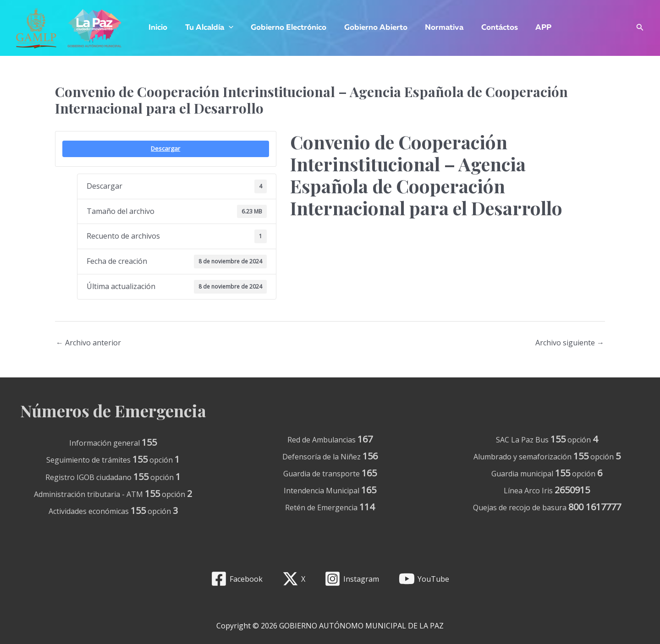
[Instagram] (352, 579)
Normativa (435, 28)
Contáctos (488, 28)
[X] (294, 579)
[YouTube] (424, 579)
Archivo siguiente (570, 343)
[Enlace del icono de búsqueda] (640, 28)
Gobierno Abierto (368, 28)
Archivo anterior (88, 343)
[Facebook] (236, 579)
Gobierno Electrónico (283, 28)
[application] (225, 28)
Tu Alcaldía (206, 28)
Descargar (165, 148)
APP (530, 28)
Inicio (157, 28)
